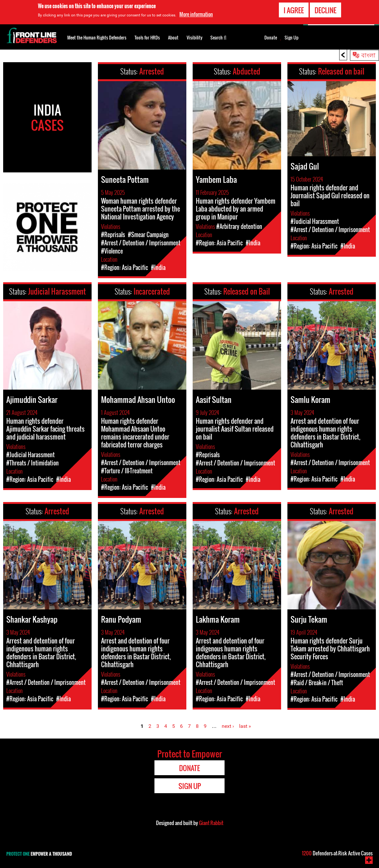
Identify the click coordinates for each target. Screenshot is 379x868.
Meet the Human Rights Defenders (97, 37)
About (173, 37)
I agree (294, 9)
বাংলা (368, 55)
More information (196, 14)
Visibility (195, 37)
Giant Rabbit (211, 823)
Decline (325, 9)
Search (218, 37)
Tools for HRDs (147, 37)
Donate (271, 38)
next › (228, 726)
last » (245, 726)
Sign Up (292, 38)
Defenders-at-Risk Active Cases (337, 853)
